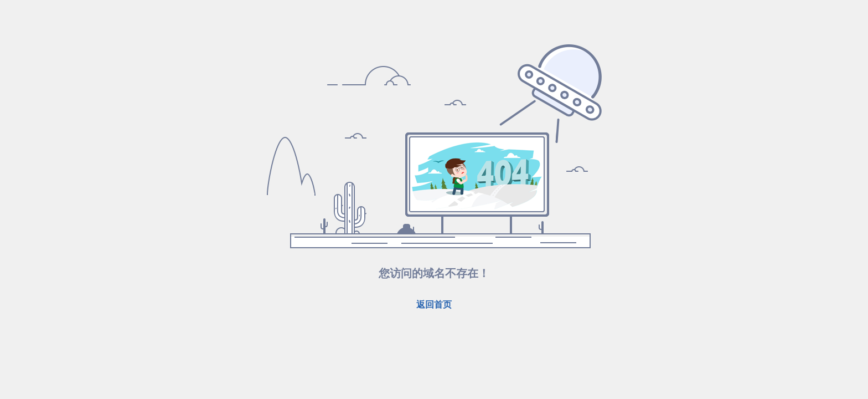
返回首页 (434, 305)
